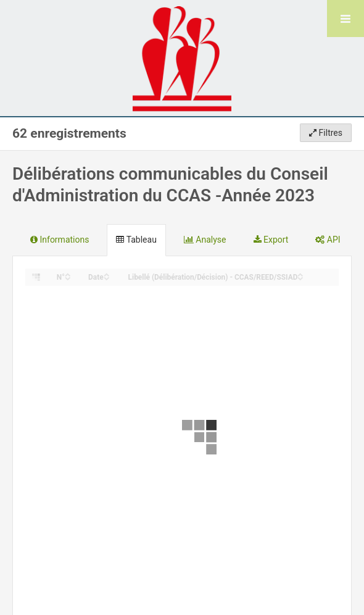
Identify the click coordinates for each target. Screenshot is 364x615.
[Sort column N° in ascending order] (68, 274)
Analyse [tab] (205, 240)
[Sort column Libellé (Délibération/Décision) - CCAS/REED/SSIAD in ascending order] (300, 274)
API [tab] (328, 240)
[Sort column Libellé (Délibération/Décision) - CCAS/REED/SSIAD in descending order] (300, 278)
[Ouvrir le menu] (345, 19)
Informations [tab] (60, 240)
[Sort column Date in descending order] (107, 278)
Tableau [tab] (136, 240)
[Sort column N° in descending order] (68, 278)
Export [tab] (271, 240)
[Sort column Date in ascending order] (107, 274)
